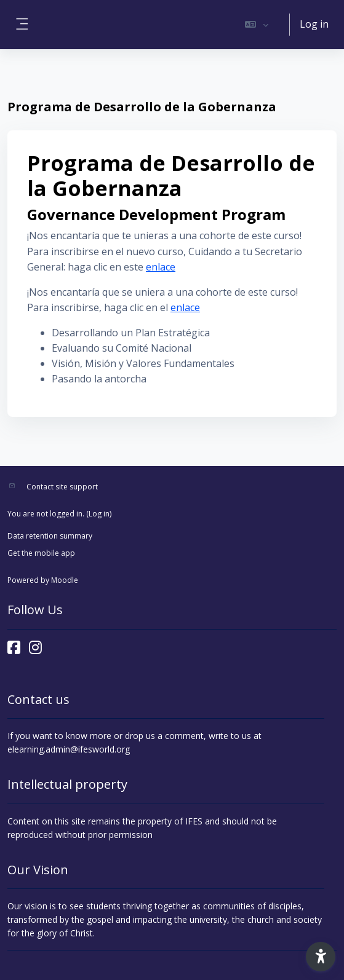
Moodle (65, 580)
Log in (314, 24)
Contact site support (62, 487)
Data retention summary (50, 536)
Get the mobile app (41, 553)
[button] (257, 25)
